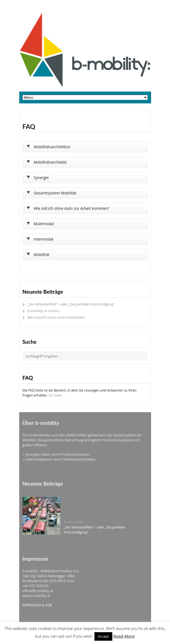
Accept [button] (103, 636)
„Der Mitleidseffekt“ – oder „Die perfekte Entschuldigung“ (71, 304)
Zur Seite (55, 395)
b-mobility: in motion (43, 311)
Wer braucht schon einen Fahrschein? (56, 317)
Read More (124, 636)
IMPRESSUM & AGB (37, 605)
